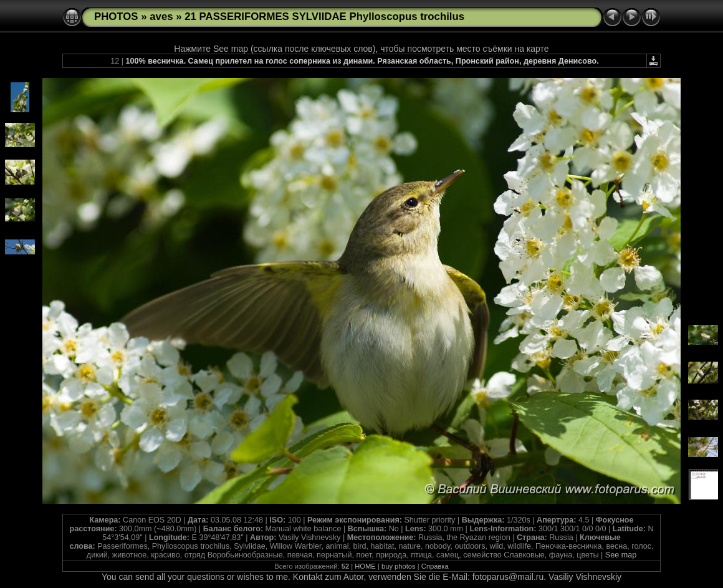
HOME (365, 566)
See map (621, 555)
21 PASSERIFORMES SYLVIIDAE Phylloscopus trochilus (324, 17)
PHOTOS (116, 17)
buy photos (399, 566)
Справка (435, 566)
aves (161, 17)
